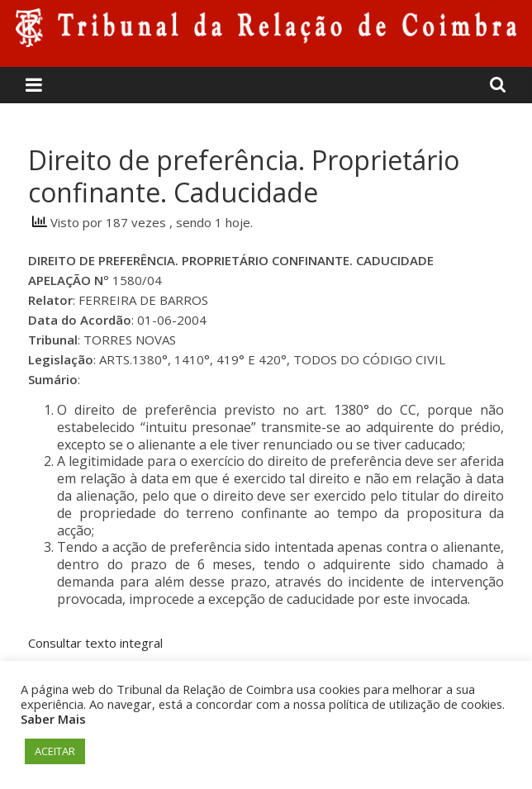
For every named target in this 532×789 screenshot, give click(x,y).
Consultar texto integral (95, 643)
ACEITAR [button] (55, 751)
